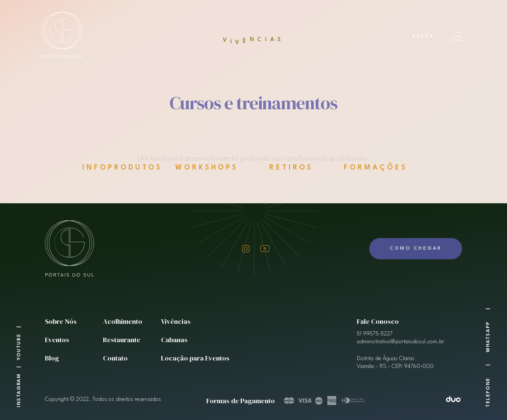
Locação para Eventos (195, 358)
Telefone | (488, 380)
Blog (52, 358)
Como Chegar (416, 235)
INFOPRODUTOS (122, 168)
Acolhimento (123, 321)
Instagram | (19, 384)
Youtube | (19, 340)
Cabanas (174, 340)
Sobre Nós (61, 321)
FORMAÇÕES (373, 168)
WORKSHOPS (204, 168)
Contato (115, 358)
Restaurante (122, 340)
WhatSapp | (488, 327)
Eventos (57, 340)
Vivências (176, 321)
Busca (423, 37)
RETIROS (283, 168)
